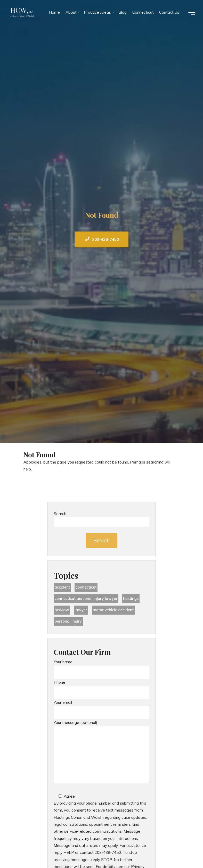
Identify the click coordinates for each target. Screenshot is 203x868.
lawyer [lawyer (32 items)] (81, 610)
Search (60, 514)
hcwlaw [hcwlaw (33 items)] (62, 610)
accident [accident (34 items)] (62, 587)
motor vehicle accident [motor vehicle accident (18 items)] (113, 610)
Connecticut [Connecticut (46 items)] (86, 587)
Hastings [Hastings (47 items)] (131, 598)
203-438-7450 (102, 239)
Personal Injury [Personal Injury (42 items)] (68, 621)
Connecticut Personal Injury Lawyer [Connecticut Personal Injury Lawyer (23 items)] (86, 598)
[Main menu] (191, 12)
